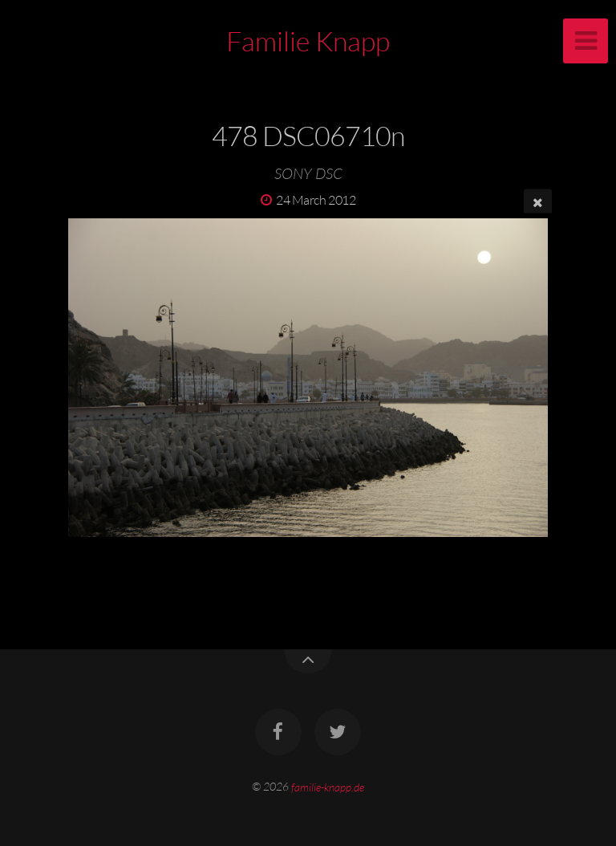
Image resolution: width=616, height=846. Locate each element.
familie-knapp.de (328, 786)
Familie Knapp (308, 41)
